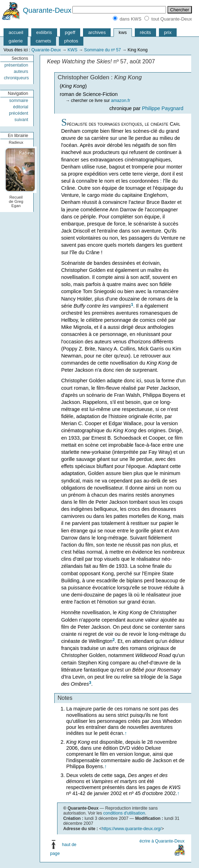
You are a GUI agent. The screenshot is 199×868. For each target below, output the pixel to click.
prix (168, 32)
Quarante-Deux (47, 10)
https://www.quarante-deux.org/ (132, 829)
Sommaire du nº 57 (103, 50)
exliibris (44, 32)
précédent (18, 113)
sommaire (19, 101)
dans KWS (130, 19)
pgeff (70, 32)
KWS (72, 50)
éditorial (21, 107)
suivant (21, 120)
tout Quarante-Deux (172, 19)
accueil (16, 32)
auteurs (21, 72)
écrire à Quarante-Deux (162, 841)
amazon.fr (121, 101)
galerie (16, 41)
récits (145, 32)
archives (97, 32)
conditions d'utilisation (124, 813)
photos (71, 41)
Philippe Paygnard (163, 108)
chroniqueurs (16, 78)
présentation (16, 65)
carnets (44, 41)
